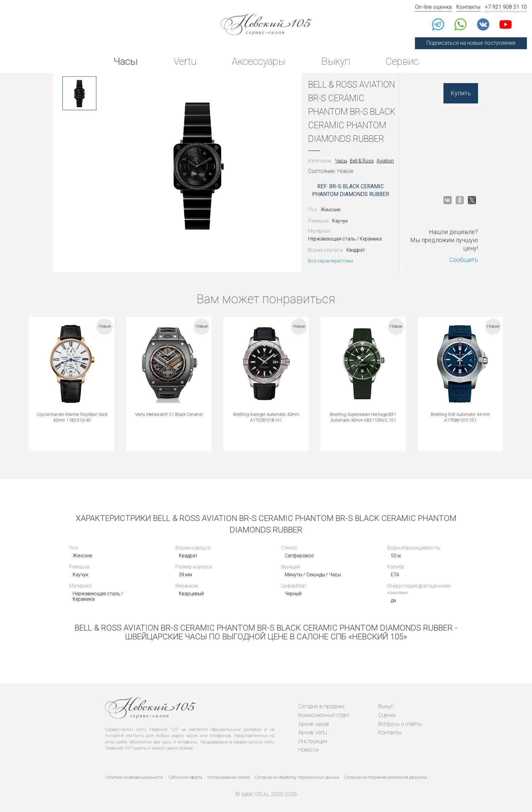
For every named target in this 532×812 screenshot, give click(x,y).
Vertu (185, 61)
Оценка (387, 715)
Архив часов (314, 724)
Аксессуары (259, 61)
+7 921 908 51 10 (506, 7)
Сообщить (464, 260)
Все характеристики (330, 261)
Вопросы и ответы (400, 724)
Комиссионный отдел (324, 715)
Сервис (402, 61)
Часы (126, 61)
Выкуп (336, 61)
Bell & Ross (362, 161)
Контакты (468, 7)
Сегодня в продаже (321, 706)
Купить (461, 93)
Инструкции (313, 741)
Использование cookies (229, 777)
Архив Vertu (313, 732)
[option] (79, 93)
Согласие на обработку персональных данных (297, 777)
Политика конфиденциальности (134, 777)
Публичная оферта (185, 777)
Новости (308, 750)
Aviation (385, 161)
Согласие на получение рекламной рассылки (386, 777)
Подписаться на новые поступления (471, 43)
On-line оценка (433, 7)
